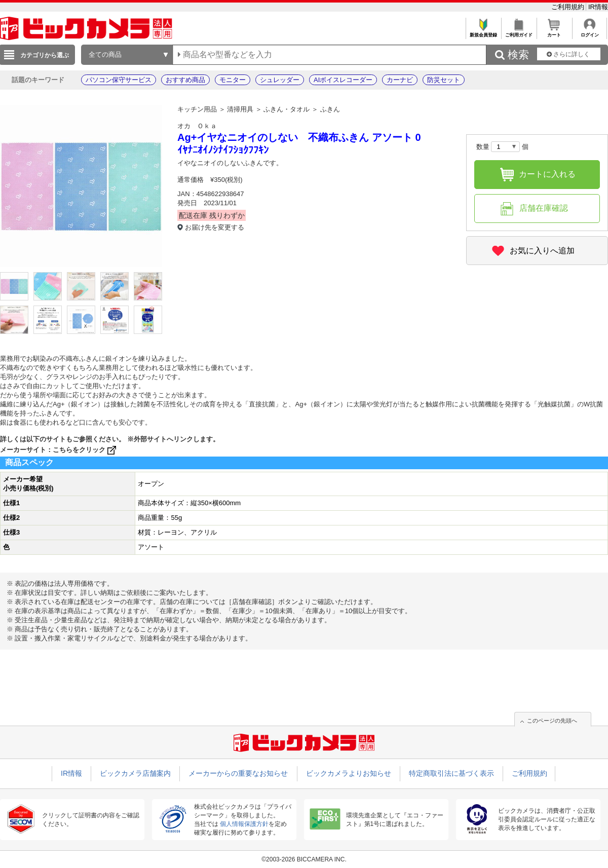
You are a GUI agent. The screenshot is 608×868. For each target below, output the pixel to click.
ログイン (590, 32)
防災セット (444, 80)
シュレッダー (280, 80)
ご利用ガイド (519, 32)
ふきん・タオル (287, 109)
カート (554, 32)
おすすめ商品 (185, 80)
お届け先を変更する (215, 227)
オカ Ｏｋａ (197, 126)
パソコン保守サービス (119, 80)
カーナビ (400, 80)
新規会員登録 (483, 32)
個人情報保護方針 (244, 824)
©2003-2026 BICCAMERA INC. (304, 859)
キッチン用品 (197, 109)
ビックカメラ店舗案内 (135, 773)
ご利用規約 (569, 7)
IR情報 (598, 7)
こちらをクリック (85, 450)
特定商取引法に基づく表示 (451, 773)
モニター (233, 80)
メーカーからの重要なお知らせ (238, 773)
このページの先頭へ (552, 721)
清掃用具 (240, 109)
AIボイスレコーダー (343, 80)
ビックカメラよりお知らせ (349, 773)
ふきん (330, 109)
